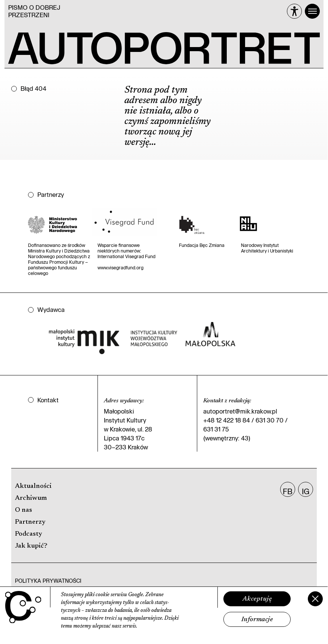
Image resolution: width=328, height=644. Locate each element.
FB (288, 491)
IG (306, 491)
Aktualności (33, 486)
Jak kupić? (31, 546)
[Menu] (312, 11)
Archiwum (31, 498)
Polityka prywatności (48, 581)
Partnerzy (30, 522)
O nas (24, 510)
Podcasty (29, 534)
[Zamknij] (315, 599)
